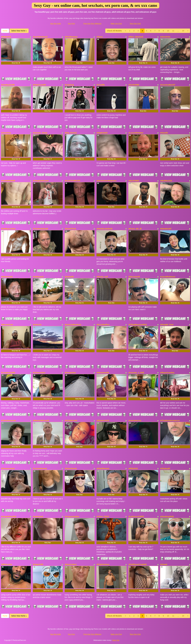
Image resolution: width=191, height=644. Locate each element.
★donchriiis (165, 37)
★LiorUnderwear (40, 468)
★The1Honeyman (9, 420)
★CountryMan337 (168, 85)
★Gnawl (164, 564)
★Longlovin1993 (8, 373)
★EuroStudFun (103, 325)
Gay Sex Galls (56, 23)
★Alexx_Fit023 (103, 516)
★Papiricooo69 (39, 85)
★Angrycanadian (72, 516)
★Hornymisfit (134, 277)
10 (168, 31)
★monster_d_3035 (136, 373)
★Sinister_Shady (40, 133)
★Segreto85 (38, 564)
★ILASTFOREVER (72, 181)
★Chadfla (101, 85)
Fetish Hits (116, 640)
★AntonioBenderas (73, 325)
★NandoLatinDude (104, 229)
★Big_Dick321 (71, 133)
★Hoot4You (6, 133)
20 (183, 31)
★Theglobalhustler (41, 181)
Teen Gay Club (135, 23)
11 (173, 31)
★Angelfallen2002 (9, 516)
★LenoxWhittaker (136, 133)
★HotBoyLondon (8, 229)
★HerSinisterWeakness (106, 181)
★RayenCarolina (167, 373)
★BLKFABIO (134, 181)
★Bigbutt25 (6, 37)
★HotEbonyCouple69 (137, 564)
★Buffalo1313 (166, 181)
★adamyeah (38, 516)
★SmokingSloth (167, 516)
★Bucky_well (102, 277)
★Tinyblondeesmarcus (170, 420)
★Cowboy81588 (8, 85)
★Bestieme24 (7, 277)
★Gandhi (164, 133)
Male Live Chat (116, 23)
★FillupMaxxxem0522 (138, 325)
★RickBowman (71, 37)
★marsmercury (135, 420)
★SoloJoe (37, 325)
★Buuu (100, 37)
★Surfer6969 (134, 85)
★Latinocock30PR (136, 516)
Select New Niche (19, 31)
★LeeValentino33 (40, 37)
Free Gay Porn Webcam (92, 23)
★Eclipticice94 (71, 420)
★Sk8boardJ (38, 277)
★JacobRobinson (168, 277)
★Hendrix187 (166, 229)
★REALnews (7, 564)
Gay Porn (71, 23)
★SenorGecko (71, 468)
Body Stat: (16, 63)
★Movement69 (103, 373)
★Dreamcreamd (8, 468)
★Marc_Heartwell (136, 37)
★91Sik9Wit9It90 (8, 181)
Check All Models (114, 31)
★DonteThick (70, 229)
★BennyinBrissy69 (41, 420)
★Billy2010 (133, 468)
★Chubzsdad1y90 (40, 229)
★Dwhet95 (69, 277)
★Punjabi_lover (167, 325)
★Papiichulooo (103, 564)
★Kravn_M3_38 (135, 229)
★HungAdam (70, 373)
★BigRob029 (102, 133)
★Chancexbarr (39, 373)
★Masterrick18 (103, 420)
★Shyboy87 (165, 468)
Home (5, 31)
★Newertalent (71, 564)
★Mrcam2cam (7, 325)
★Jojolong (69, 85)
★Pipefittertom (103, 468)
